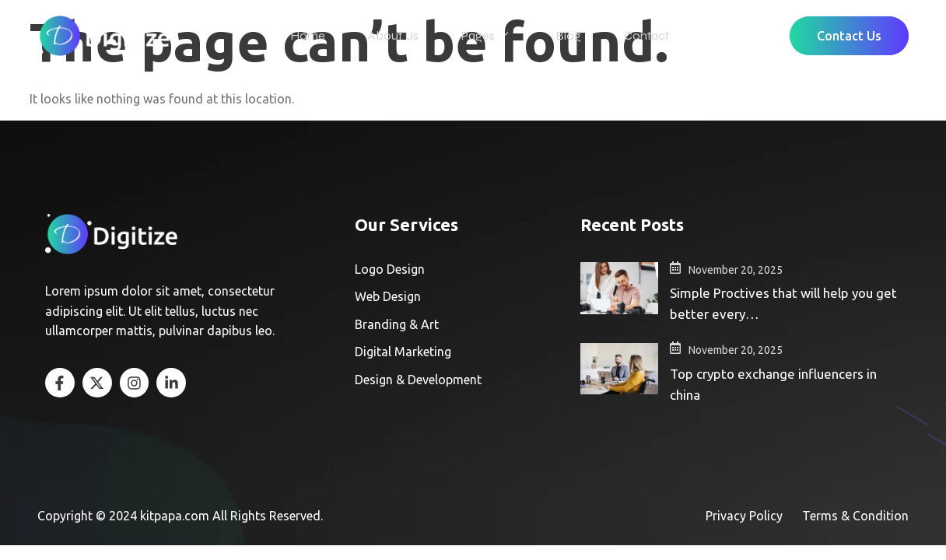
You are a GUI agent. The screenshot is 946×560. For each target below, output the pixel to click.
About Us (397, 34)
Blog (564, 34)
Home (315, 34)
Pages (485, 34)
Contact (639, 34)
